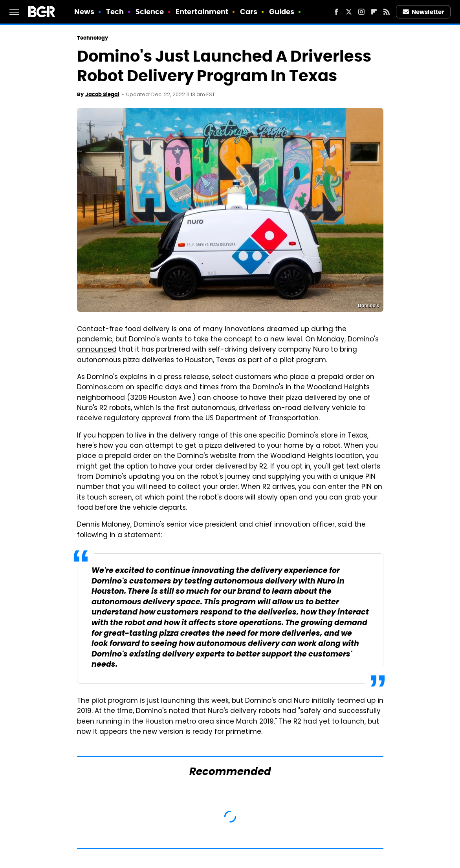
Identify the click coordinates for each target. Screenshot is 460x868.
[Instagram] (361, 12)
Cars (249, 12)
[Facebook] (336, 12)
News (84, 12)
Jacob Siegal (102, 94)
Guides (282, 12)
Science (150, 12)
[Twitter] (349, 12)
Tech (115, 12)
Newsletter (423, 12)
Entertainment (202, 12)
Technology (93, 38)
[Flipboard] (374, 12)
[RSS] (387, 12)
